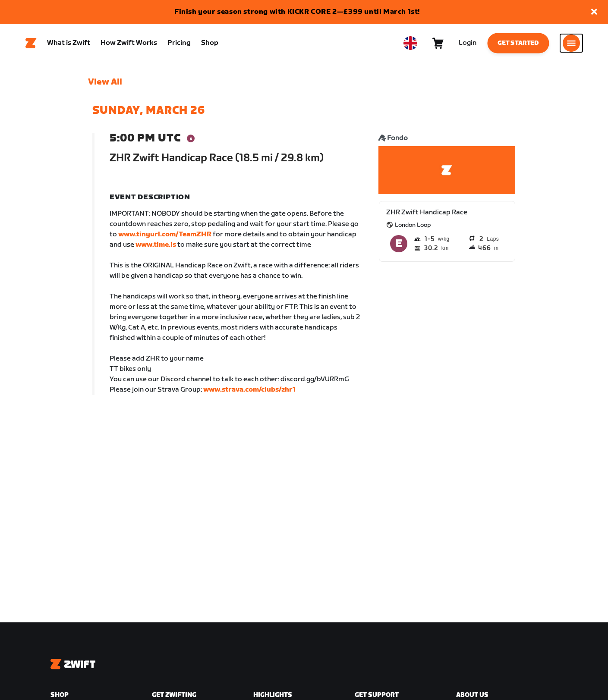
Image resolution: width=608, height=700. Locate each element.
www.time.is (156, 245)
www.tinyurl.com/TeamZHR (165, 235)
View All (105, 82)
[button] (594, 12)
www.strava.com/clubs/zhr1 (249, 390)
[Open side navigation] (571, 44)
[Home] (31, 44)
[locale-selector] (410, 44)
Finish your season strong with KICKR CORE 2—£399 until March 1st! (297, 12)
